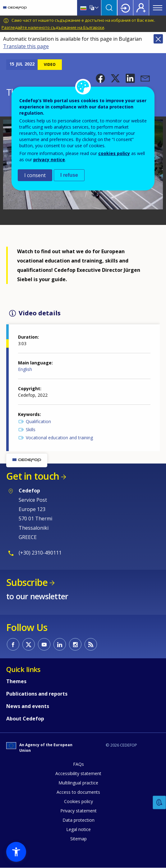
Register (141, 8)
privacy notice (49, 160)
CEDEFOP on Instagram (75, 644)
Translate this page (26, 46)
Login (125, 8)
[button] (100, 78)
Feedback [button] (159, 803)
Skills (31, 429)
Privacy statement (78, 811)
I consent (35, 175)
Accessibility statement (78, 773)
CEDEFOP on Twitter (29, 644)
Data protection (78, 820)
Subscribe (27, 582)
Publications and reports (37, 694)
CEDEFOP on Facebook (13, 644)
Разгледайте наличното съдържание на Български (53, 27)
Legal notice (78, 829)
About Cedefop (25, 719)
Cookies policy (78, 801)
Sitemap (78, 839)
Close (158, 39)
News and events (28, 706)
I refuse (69, 175)
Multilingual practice (78, 783)
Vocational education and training (59, 438)
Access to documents (78, 792)
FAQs (78, 764)
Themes (16, 681)
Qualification (38, 421)
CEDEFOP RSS (91, 644)
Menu (158, 8)
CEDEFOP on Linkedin (60, 644)
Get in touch (33, 476)
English (25, 369)
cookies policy (114, 153)
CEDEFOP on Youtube (44, 644)
